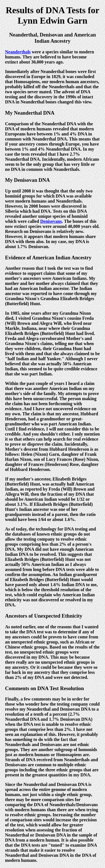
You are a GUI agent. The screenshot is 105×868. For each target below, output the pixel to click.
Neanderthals (18, 52)
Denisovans (51, 221)
